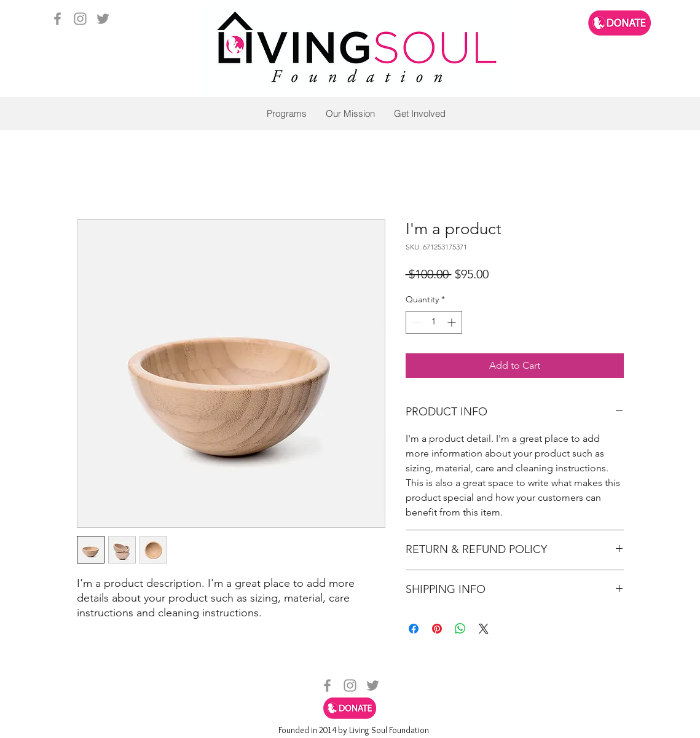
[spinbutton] (434, 322)
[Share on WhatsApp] (460, 629)
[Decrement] (415, 322)
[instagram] (80, 19)
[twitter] (103, 19)
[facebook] (57, 19)
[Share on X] (484, 629)
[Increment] (453, 322)
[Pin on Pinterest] (437, 629)
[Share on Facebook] (414, 629)
